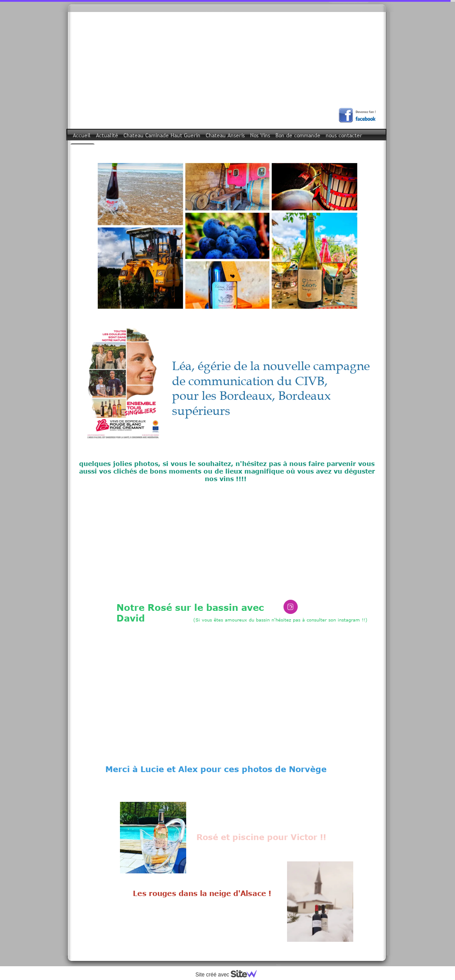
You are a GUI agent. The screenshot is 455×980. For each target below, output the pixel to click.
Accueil (82, 135)
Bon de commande (298, 135)
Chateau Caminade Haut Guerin (162, 135)
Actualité (107, 135)
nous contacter (344, 135)
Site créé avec (230, 975)
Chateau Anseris (225, 135)
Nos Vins (260, 135)
